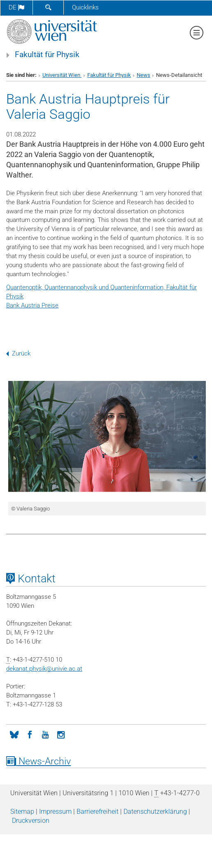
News (143, 75)
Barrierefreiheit (98, 811)
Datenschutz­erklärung (155, 811)
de (16, 7)
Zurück (18, 353)
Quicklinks (85, 7)
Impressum (55, 811)
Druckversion (31, 821)
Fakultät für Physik (47, 55)
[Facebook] (30, 734)
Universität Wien (62, 75)
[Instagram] (61, 734)
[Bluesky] (14, 734)
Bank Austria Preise (32, 305)
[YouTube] (45, 734)
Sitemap (22, 811)
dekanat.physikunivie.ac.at (44, 669)
